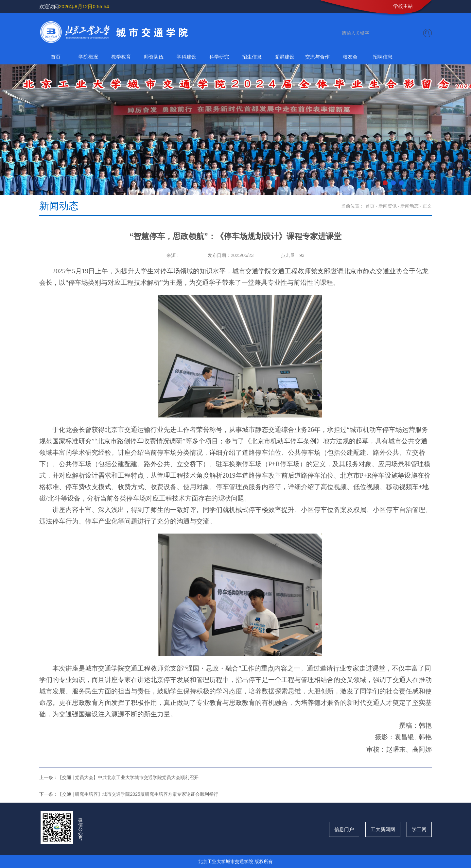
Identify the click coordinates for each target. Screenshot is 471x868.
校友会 (350, 57)
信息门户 (344, 829)
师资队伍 (154, 57)
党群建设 (285, 57)
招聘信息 (383, 57)
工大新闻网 (383, 829)
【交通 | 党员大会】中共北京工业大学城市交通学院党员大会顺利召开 (128, 777)
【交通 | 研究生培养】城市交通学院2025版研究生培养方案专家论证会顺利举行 (138, 794)
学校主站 (403, 6)
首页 (56, 57)
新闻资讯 (388, 206)
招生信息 (252, 57)
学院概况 (88, 57)
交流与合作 (317, 57)
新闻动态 (410, 206)
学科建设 (186, 57)
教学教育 (121, 57)
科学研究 (219, 57)
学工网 (419, 829)
